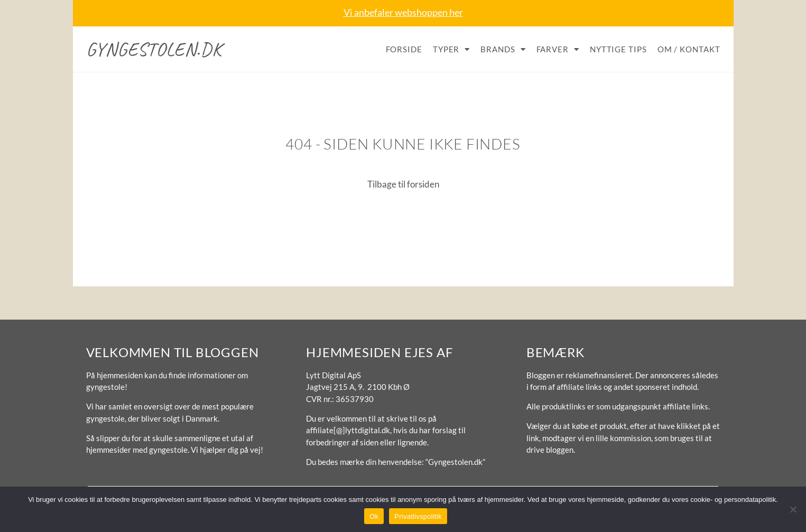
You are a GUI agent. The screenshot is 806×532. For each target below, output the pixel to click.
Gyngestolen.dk (154, 49)
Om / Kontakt (689, 49)
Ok (374, 516)
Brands (503, 49)
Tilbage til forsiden (403, 184)
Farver (558, 49)
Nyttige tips (618, 49)
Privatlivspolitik (418, 516)
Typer (451, 49)
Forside (404, 49)
